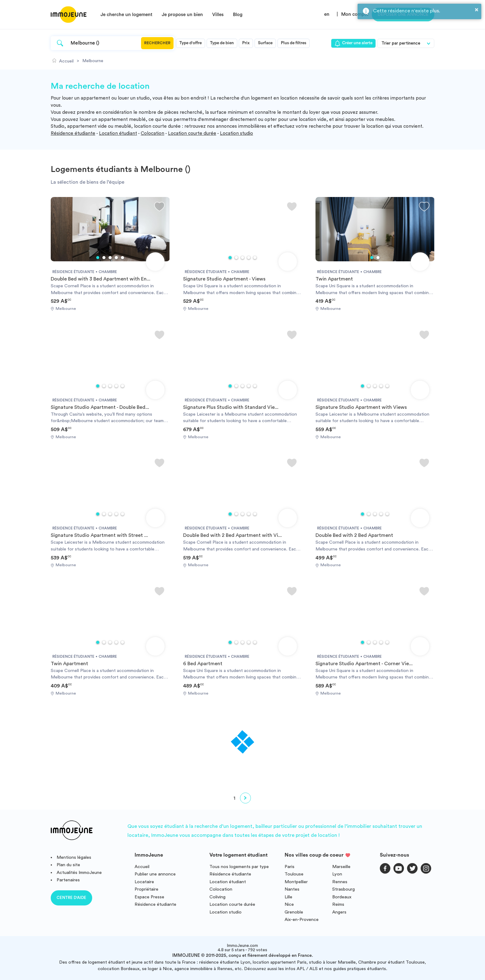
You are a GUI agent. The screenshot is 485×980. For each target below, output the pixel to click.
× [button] (477, 10)
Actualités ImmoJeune (79, 873)
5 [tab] (122, 258)
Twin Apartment (334, 279)
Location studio (236, 133)
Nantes (292, 889)
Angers (339, 912)
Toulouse (294, 874)
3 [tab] (110, 258)
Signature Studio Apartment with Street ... (99, 535)
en (327, 14)
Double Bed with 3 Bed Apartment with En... (101, 279)
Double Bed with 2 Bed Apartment (354, 535)
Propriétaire (146, 889)
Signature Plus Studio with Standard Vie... (231, 407)
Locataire (144, 882)
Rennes (340, 882)
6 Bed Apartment (203, 664)
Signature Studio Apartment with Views (361, 407)
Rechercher (157, 43)
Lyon (337, 874)
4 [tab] (116, 258)
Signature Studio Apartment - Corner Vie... (364, 664)
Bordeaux (342, 897)
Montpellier (296, 882)
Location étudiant (118, 133)
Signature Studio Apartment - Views (224, 279)
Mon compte (355, 14)
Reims (338, 904)
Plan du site (68, 865)
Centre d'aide (71, 898)
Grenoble (294, 912)
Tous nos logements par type (239, 867)
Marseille (341, 867)
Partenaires (68, 880)
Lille (288, 897)
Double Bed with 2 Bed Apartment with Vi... (232, 535)
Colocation (152, 133)
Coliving (217, 897)
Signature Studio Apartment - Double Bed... (100, 407)
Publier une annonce (155, 874)
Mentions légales (74, 857)
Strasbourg (343, 889)
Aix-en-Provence (302, 920)
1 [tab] (98, 258)
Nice (289, 904)
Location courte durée (192, 133)
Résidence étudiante (73, 133)
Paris (290, 867)
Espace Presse (149, 897)
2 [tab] (104, 258)
